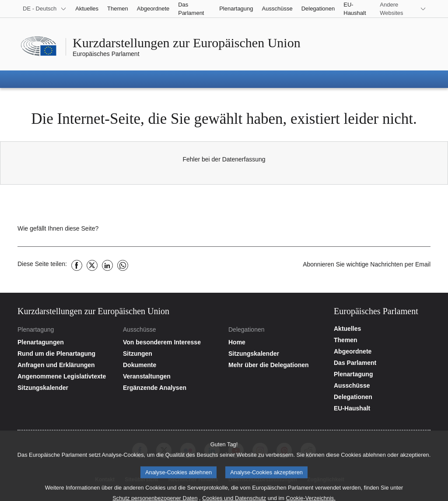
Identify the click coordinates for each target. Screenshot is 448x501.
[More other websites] (403, 9)
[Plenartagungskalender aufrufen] (66, 388)
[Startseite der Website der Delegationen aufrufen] (277, 342)
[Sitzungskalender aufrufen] (277, 354)
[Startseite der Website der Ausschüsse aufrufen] (171, 342)
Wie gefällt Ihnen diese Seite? (58, 228)
